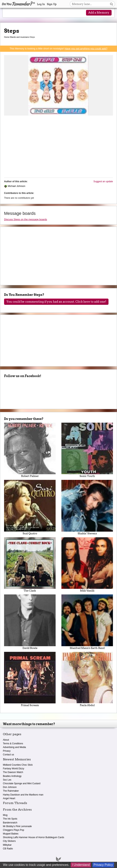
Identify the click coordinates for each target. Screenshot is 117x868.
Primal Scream (30, 679)
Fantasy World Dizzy (14, 769)
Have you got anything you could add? (86, 49)
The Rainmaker (11, 791)
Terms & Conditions (13, 744)
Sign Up (52, 4)
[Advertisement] (58, 148)
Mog (5, 815)
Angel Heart (9, 798)
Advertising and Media (14, 747)
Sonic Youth (87, 450)
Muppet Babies (11, 834)
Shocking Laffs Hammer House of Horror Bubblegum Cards (34, 837)
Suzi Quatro (30, 507)
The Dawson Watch (13, 772)
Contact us (8, 755)
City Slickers (9, 841)
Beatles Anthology (12, 776)
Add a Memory (99, 13)
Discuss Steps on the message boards (26, 219)
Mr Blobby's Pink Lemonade (17, 826)
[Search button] (111, 4)
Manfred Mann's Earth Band (87, 622)
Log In (41, 4)
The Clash (30, 565)
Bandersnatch (10, 823)
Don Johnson (10, 787)
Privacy (7, 751)
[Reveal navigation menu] (9, 13)
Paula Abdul (87, 679)
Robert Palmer (30, 450)
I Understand (81, 865)
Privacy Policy (103, 865)
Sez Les (7, 780)
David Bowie (30, 622)
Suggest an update (103, 181)
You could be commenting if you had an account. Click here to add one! (56, 302)
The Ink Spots (10, 819)
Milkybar (7, 845)
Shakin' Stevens (87, 507)
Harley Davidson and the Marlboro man (23, 795)
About (6, 740)
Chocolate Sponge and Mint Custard (22, 783)
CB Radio (8, 849)
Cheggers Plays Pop (13, 830)
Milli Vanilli (87, 565)
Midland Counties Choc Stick (18, 765)
